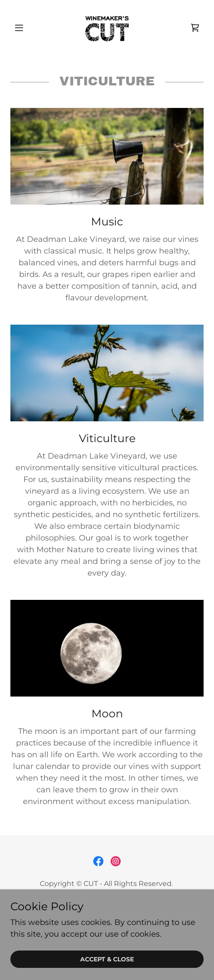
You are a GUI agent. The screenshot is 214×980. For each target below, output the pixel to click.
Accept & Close (107, 959)
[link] (107, 28)
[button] (25, 28)
